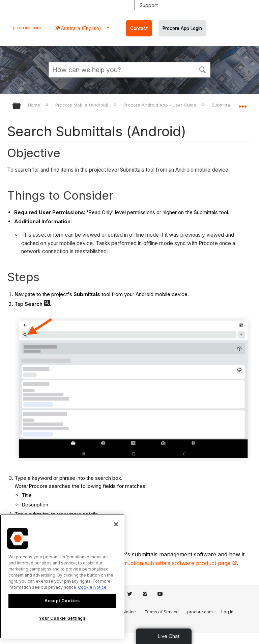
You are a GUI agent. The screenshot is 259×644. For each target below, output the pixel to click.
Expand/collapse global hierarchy (21, 106)
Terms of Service (162, 612)
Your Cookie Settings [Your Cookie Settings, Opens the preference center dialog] (62, 618)
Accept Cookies (62, 601)
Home (35, 105)
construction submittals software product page (174, 563)
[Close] (116, 524)
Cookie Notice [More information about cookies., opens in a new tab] (92, 587)
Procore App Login (182, 28)
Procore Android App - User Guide (161, 105)
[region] (62, 576)
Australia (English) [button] (80, 28)
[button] (202, 69)
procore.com (27, 28)
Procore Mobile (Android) (82, 105)
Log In (227, 612)
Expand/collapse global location (242, 104)
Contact (139, 28)
